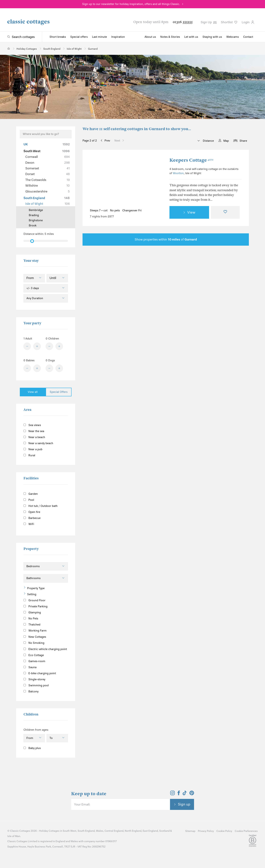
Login (248, 22)
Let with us (191, 37)
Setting (32, 594)
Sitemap (190, 831)
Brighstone (36, 220)
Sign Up (209, 22)
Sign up (184, 804)
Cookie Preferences (246, 831)
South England (47, 198)
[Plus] (37, 346)
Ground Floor (34, 600)
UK (47, 144)
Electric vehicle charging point (45, 649)
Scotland (164, 831)
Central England (114, 831)
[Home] (9, 48)
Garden (31, 494)
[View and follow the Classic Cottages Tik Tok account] (185, 794)
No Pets (31, 619)
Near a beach (34, 437)
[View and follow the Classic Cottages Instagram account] (172, 794)
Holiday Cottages (49, 831)
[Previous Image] (96, 181)
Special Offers (59, 392)
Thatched (32, 625)
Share (243, 141)
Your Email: (82, 804)
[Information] (50, 636)
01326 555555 (183, 22)
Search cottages (23, 37)
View (191, 212)
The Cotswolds (48, 180)
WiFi (29, 524)
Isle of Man (14, 836)
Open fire (32, 512)
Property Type (36, 588)
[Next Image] (156, 181)
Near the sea (34, 431)
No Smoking (34, 643)
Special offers (79, 37)
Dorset (48, 174)
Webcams (233, 37)
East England (150, 831)
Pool (29, 500)
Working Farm (35, 631)
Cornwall (48, 157)
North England (133, 831)
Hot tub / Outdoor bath (41, 506)
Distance (208, 141)
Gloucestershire (48, 191)
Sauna (30, 667)
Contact (248, 37)
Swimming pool (36, 685)
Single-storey (34, 679)
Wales (100, 831)
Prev (107, 141)
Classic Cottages (20, 831)
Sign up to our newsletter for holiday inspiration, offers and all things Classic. (131, 4)
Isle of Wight (48, 204)
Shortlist (229, 22)
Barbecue (32, 518)
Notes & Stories (170, 37)
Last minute (99, 37)
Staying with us (212, 37)
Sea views (32, 425)
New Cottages (38, 637)
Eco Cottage (34, 655)
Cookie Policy (224, 831)
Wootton (178, 173)
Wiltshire (48, 186)
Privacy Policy (206, 831)
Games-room (34, 661)
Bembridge (36, 210)
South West (47, 151)
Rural (29, 455)
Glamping (32, 612)
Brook (33, 225)
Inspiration (118, 37)
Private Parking (35, 606)
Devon (48, 163)
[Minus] (27, 346)
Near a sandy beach (38, 443)
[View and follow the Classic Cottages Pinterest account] (192, 794)
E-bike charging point (40, 673)
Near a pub (33, 449)
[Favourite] (225, 212)
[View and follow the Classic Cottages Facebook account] (179, 794)
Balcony (31, 691)
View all (33, 392)
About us (150, 37)
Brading (34, 215)
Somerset (48, 168)
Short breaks (58, 37)
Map (226, 141)
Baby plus (32, 748)
